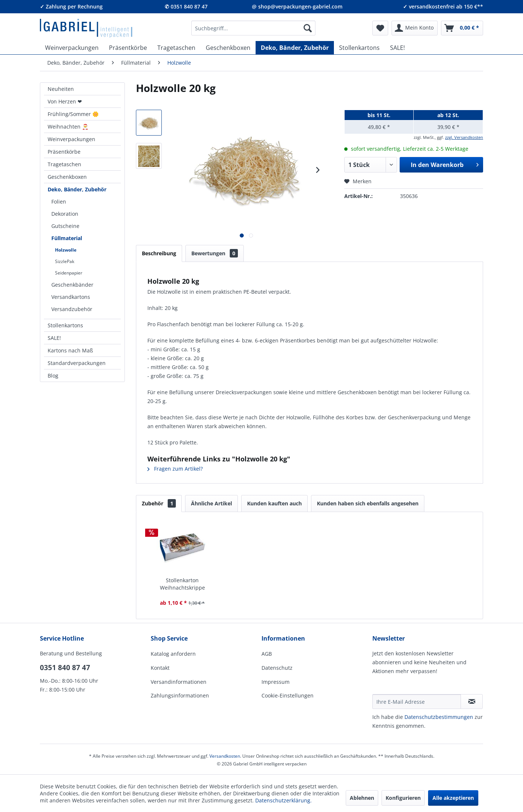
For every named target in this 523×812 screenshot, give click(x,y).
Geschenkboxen (67, 177)
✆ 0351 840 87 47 (186, 6)
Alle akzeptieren (453, 798)
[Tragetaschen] (176, 48)
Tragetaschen (64, 164)
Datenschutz (277, 668)
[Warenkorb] (462, 28)
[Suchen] (308, 28)
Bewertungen (215, 253)
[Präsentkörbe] (128, 48)
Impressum (276, 682)
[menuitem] (253, 28)
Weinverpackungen (71, 139)
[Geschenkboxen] (228, 48)
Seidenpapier (69, 273)
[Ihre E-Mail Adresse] (417, 702)
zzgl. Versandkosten (464, 137)
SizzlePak (65, 261)
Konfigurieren (403, 798)
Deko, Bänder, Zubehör (77, 189)
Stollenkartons (65, 325)
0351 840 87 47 (65, 668)
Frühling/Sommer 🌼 (73, 114)
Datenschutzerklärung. (283, 800)
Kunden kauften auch (274, 503)
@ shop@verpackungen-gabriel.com (297, 6)
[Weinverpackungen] (72, 48)
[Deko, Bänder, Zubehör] (295, 48)
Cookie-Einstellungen (288, 695)
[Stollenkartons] (359, 48)
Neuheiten (61, 89)
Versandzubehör (72, 309)
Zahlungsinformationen (180, 695)
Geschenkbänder (72, 285)
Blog (53, 376)
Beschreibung (159, 253)
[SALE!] (397, 48)
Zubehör (159, 503)
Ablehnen (362, 798)
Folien (59, 202)
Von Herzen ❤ (65, 101)
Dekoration (65, 214)
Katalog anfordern (173, 654)
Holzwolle (66, 250)
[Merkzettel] (380, 28)
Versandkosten (225, 756)
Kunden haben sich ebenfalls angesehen (368, 503)
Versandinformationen (179, 682)
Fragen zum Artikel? (175, 469)
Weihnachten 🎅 (68, 127)
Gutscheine (65, 226)
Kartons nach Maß (70, 350)
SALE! (54, 338)
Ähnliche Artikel (211, 503)
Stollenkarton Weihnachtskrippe (182, 584)
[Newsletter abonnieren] (472, 702)
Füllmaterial (67, 238)
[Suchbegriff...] (253, 28)
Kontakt (160, 668)
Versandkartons (71, 297)
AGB (267, 654)
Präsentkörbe (64, 152)
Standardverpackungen (77, 363)
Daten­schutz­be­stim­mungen (439, 717)
